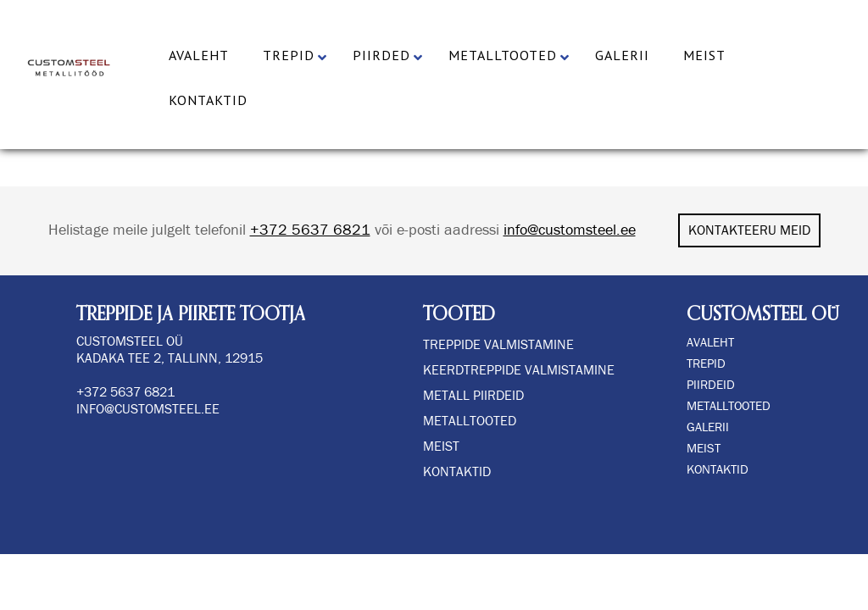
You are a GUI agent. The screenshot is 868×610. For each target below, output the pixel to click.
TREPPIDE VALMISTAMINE (498, 345)
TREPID (706, 364)
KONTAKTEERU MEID (749, 230)
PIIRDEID (711, 385)
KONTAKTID (718, 470)
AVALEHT (710, 343)
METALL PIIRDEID (473, 396)
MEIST (704, 449)
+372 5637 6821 (310, 230)
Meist (441, 446)
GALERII (708, 427)
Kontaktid (457, 472)
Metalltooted (470, 421)
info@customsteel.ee (570, 230)
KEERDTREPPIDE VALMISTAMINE (519, 370)
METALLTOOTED (729, 406)
